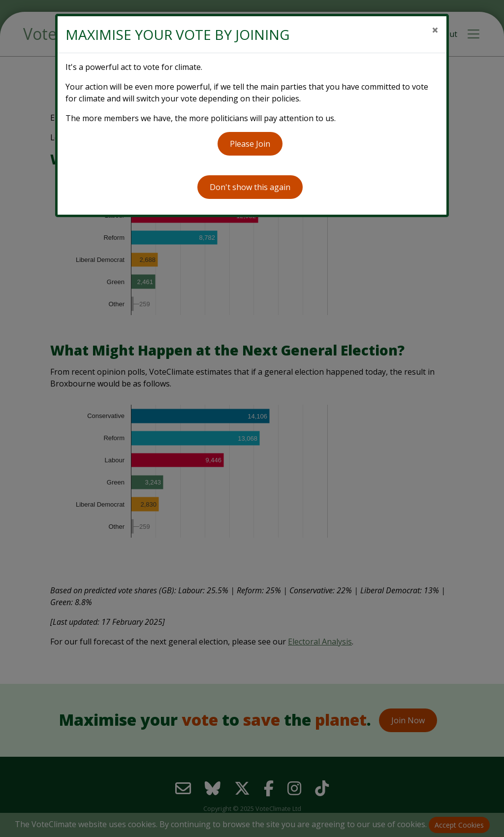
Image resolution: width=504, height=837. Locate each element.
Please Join (250, 144)
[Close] (435, 30)
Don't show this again (250, 187)
